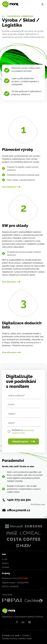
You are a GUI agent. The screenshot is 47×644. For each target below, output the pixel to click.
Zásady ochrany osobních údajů (17, 638)
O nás (5, 559)
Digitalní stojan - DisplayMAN (15, 583)
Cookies (26, 635)
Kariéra (5, 563)
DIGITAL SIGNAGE (10, 587)
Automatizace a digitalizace (18, 16)
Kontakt (6, 567)
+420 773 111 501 (19, 500)
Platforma (15, 578)
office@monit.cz (19, 510)
